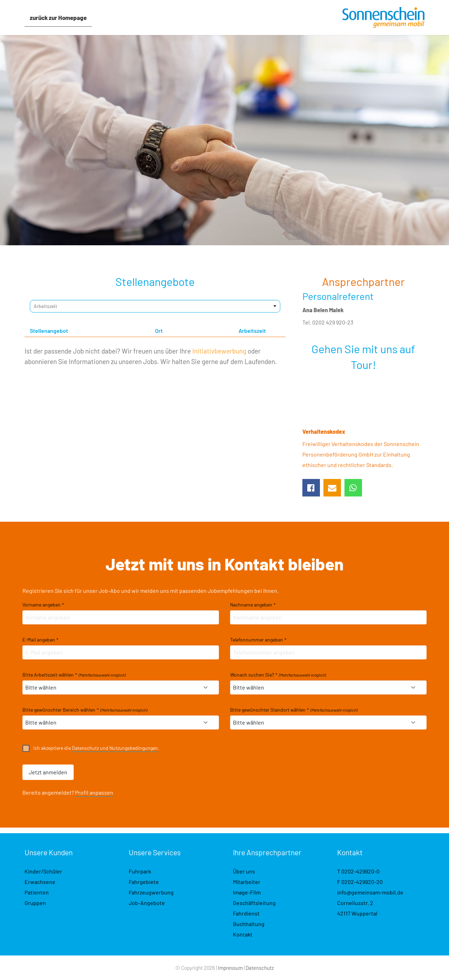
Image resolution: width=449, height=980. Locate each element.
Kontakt (243, 934)
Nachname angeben (253, 605)
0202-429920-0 (360, 871)
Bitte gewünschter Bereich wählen (85, 710)
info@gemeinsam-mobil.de (370, 892)
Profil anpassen (94, 792)
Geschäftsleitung (254, 903)
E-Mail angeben (41, 640)
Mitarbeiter (247, 882)
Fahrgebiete (144, 882)
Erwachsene (40, 882)
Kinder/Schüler (43, 871)
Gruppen (35, 903)
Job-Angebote (147, 903)
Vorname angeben (43, 605)
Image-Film (247, 892)
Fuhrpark (140, 871)
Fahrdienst (246, 913)
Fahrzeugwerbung (151, 892)
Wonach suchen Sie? (278, 675)
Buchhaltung (249, 924)
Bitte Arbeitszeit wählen (74, 675)
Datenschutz (260, 968)
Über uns (244, 871)
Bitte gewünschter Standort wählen (294, 710)
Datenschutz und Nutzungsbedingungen (115, 748)
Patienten (37, 892)
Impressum (230, 968)
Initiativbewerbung (219, 351)
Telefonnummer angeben (258, 640)
